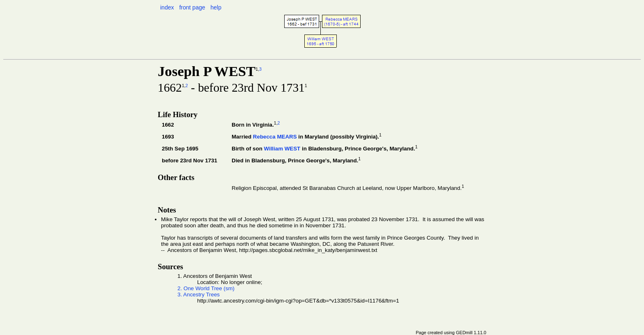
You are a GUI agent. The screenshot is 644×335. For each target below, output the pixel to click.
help (216, 7)
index (167, 7)
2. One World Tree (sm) (206, 288)
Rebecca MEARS (275, 137)
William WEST (282, 149)
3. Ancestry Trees (199, 295)
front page (192, 7)
